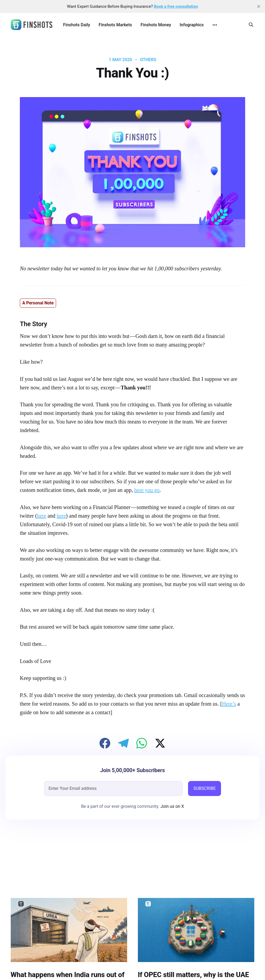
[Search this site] (251, 25)
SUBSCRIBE (205, 788)
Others (148, 60)
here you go (147, 490)
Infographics (192, 25)
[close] (259, 6)
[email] (113, 789)
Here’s (229, 704)
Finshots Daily (77, 25)
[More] (215, 25)
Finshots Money (156, 25)
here (42, 516)
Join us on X (172, 806)
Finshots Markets (115, 25)
